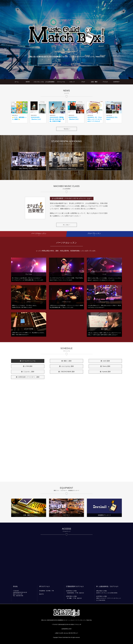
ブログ (83, 82)
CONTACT (116, 82)
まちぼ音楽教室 (50, 82)
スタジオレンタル (39, 82)
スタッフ (72, 82)
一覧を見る (66, 129)
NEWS (28, 82)
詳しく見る (66, 225)
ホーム (17, 82)
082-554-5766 (72, 633)
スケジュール (61, 82)
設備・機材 (94, 82)
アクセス (105, 82)
